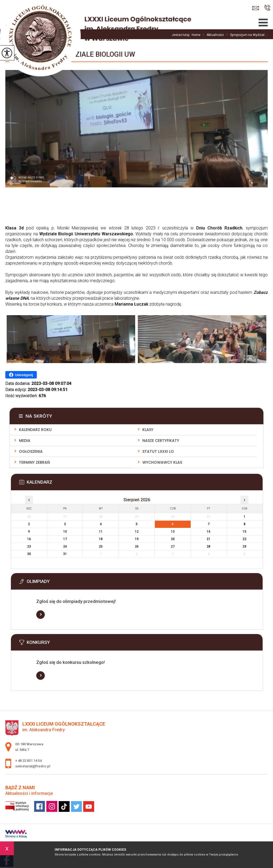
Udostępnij (21, 375)
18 (101, 539)
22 (244, 539)
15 (244, 532)
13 (173, 532)
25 (101, 546)
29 (244, 546)
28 (208, 546)
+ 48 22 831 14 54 (267, 8)
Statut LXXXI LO (158, 451)
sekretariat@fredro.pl (256, 8)
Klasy (148, 430)
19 (137, 539)
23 (29, 546)
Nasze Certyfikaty (161, 441)
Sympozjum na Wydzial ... (246, 35)
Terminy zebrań (34, 462)
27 (173, 546)
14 (208, 532)
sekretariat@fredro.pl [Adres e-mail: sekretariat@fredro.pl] (33, 766)
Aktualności (212, 35)
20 (173, 539)
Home (196, 35)
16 (29, 539)
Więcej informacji (41, 615)
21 (208, 539)
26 (137, 546)
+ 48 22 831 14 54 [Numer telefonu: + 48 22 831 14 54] (28, 761)
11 (101, 532)
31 (65, 554)
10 (65, 532)
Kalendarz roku (35, 430)
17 (65, 539)
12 (137, 532)
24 (65, 546)
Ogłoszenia (31, 451)
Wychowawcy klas (162, 462)
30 (29, 554)
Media (25, 441)
